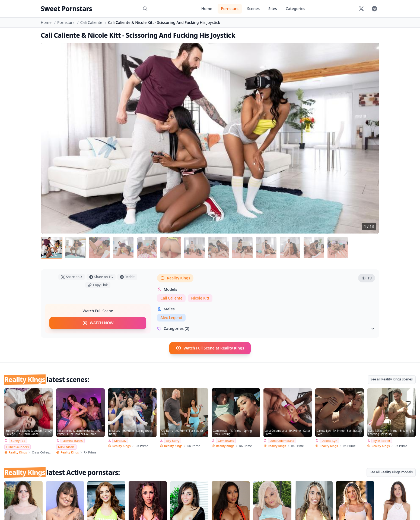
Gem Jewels (226, 440)
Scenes (253, 9)
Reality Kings (175, 278)
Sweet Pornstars (66, 9)
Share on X (72, 277)
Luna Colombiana (282, 440)
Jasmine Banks (73, 440)
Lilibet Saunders (17, 447)
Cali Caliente (91, 22)
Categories (295, 9)
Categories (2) (266, 328)
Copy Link (98, 285)
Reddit (127, 277)
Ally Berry (173, 440)
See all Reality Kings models (391, 472)
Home (207, 9)
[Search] (145, 9)
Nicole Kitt (200, 298)
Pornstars (230, 9)
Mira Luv (120, 440)
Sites (273, 9)
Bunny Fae (18, 440)
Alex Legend (171, 318)
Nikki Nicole (66, 447)
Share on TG (101, 277)
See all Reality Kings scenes (392, 379)
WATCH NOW (98, 323)
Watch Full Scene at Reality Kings (210, 348)
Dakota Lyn (329, 440)
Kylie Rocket (382, 440)
